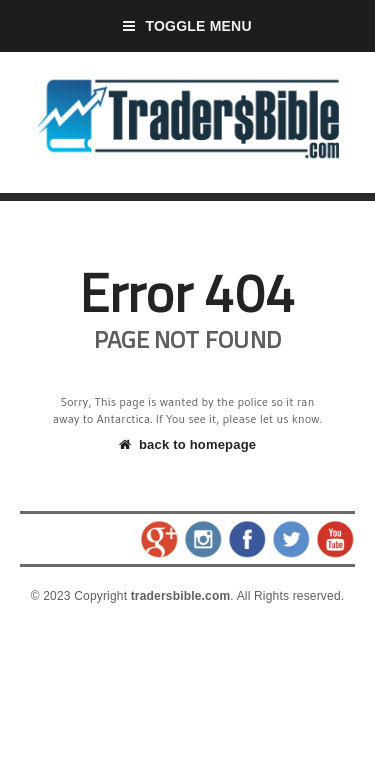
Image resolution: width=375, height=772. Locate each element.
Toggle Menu (187, 26)
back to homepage (187, 444)
